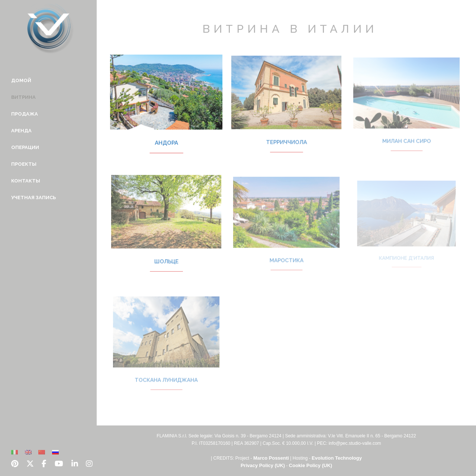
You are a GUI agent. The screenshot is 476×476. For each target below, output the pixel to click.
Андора (166, 137)
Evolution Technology (337, 458)
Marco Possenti (271, 458)
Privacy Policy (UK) (263, 465)
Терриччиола (286, 137)
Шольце (166, 256)
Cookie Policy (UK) (311, 465)
